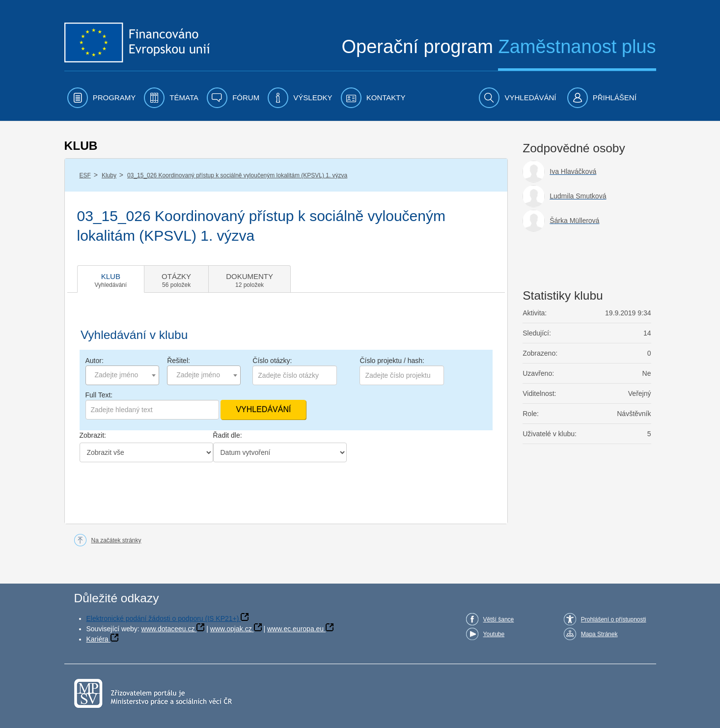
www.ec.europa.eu (295, 629)
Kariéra (97, 639)
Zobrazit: (93, 435)
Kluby (109, 175)
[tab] (111, 279)
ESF (85, 175)
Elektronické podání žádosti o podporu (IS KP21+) (163, 618)
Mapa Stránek (599, 634)
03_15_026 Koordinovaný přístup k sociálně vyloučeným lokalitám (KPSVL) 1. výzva (237, 175)
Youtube (494, 634)
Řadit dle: (228, 435)
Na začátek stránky (116, 540)
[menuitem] (102, 98)
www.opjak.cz (231, 629)
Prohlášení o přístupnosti (614, 619)
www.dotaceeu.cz (168, 629)
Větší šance (499, 619)
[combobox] (122, 375)
